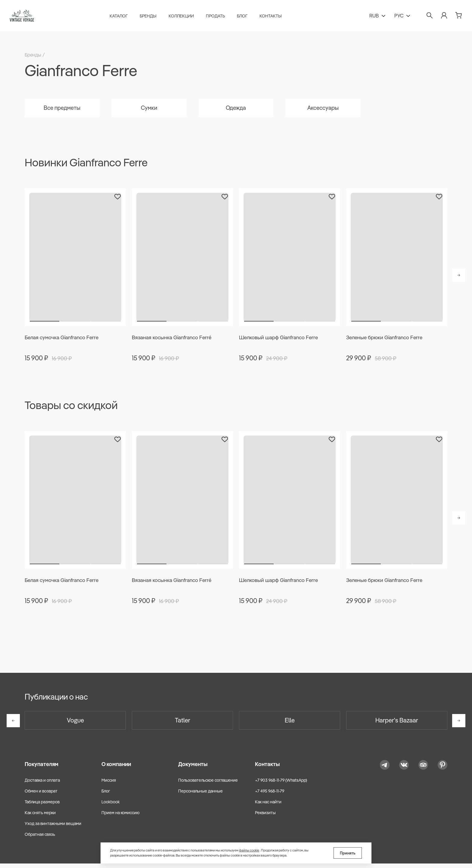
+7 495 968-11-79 (270, 796)
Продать (217, 17)
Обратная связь (40, 839)
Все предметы (62, 109)
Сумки (149, 109)
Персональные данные (200, 796)
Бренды (150, 17)
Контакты (272, 17)
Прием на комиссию (121, 817)
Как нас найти (268, 806)
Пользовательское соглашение (208, 784)
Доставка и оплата (42, 784)
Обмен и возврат (41, 796)
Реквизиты (265, 817)
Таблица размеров (42, 806)
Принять (348, 853)
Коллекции (183, 17)
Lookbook (111, 806)
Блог (244, 17)
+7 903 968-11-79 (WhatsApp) (281, 784)
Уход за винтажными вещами (53, 828)
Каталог (120, 17)
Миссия (109, 784)
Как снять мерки (40, 817)
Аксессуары (323, 109)
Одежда (236, 109)
